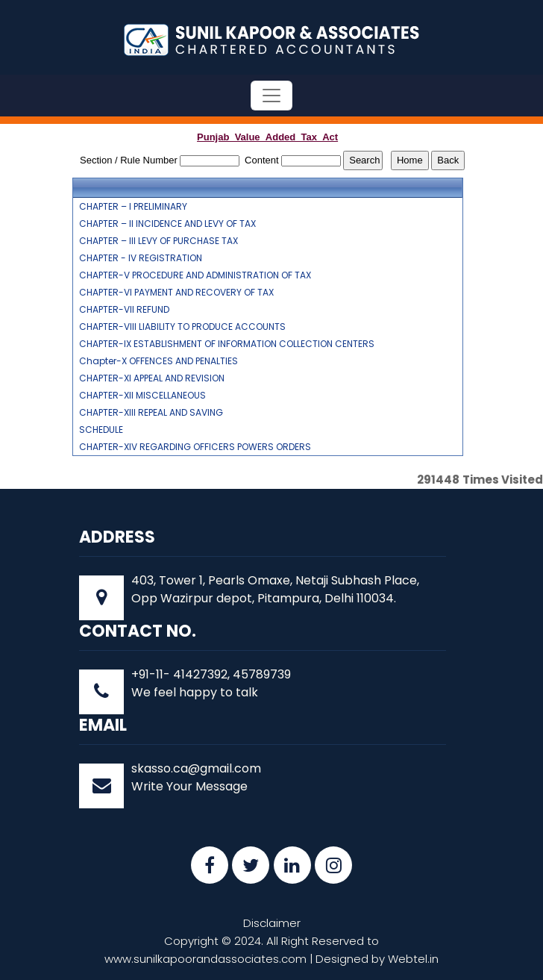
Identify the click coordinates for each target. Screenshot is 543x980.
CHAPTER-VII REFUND (124, 310)
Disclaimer (272, 923)
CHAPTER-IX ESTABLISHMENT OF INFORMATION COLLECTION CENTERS (227, 344)
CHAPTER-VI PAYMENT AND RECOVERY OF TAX (176, 293)
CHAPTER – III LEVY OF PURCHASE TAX (158, 241)
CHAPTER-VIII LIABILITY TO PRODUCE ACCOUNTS (182, 327)
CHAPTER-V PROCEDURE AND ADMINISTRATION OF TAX (195, 275)
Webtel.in (413, 959)
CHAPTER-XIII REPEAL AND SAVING (151, 413)
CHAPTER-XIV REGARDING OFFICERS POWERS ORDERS (195, 447)
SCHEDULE (101, 430)
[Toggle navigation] (271, 96)
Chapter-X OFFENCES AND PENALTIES (158, 361)
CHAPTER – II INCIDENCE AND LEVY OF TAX (167, 224)
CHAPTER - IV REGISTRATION (141, 258)
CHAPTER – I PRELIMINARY (133, 207)
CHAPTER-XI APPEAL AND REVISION (152, 378)
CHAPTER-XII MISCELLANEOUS (142, 396)
